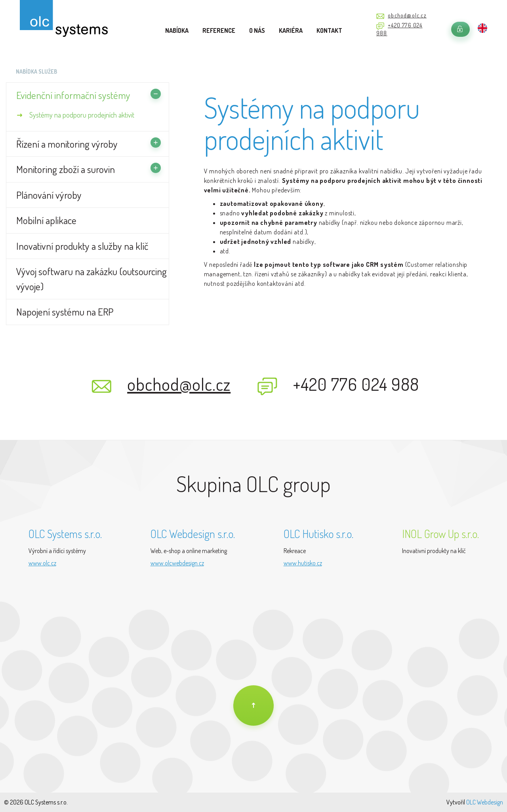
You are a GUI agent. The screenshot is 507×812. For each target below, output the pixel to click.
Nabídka (177, 30)
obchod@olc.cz (407, 15)
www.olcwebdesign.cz (177, 563)
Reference (219, 30)
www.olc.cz (42, 563)
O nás (257, 30)
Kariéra (291, 30)
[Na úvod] (253, 706)
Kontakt (329, 30)
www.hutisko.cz (303, 563)
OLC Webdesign (485, 802)
